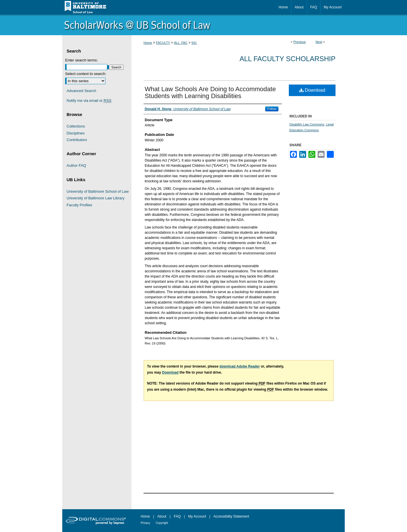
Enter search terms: (81, 60)
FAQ (177, 516)
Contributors (77, 140)
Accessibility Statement (231, 516)
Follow (272, 109)
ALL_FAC (181, 43)
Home (148, 43)
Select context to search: (86, 74)
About (162, 516)
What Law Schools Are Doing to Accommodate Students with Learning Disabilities (210, 92)
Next (319, 42)
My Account (197, 516)
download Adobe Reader (240, 366)
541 (194, 43)
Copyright (162, 523)
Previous (300, 42)
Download (312, 90)
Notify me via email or (89, 101)
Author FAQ (76, 165)
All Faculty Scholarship (288, 59)
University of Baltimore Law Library (96, 198)
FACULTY (163, 43)
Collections (76, 126)
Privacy (145, 523)
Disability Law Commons (307, 124)
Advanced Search (81, 91)
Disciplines (76, 133)
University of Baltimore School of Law (98, 191)
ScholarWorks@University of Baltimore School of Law (203, 25)
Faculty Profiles (79, 205)
